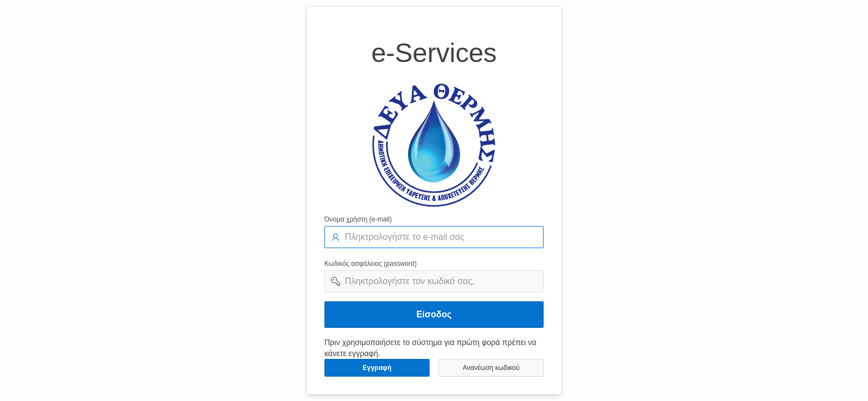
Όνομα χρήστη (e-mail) (358, 219)
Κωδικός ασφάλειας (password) (371, 264)
